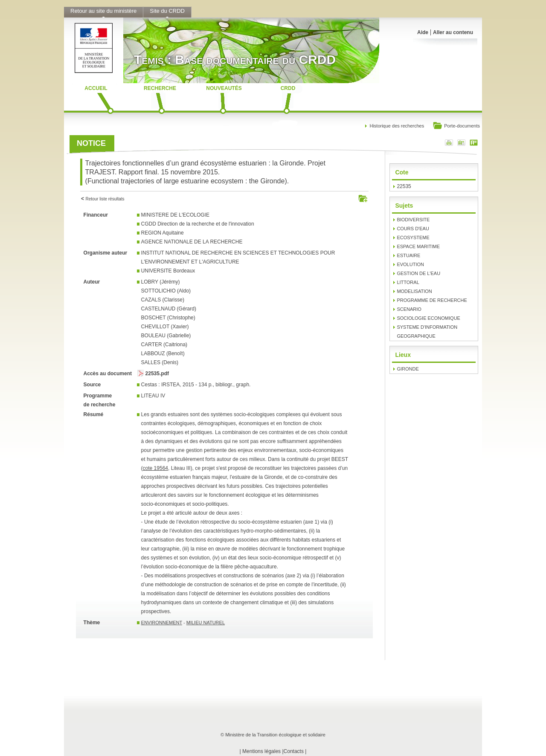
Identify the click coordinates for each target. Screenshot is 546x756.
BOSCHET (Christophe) (168, 318)
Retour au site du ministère (103, 11)
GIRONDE (408, 369)
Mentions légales (261, 751)
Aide (423, 32)
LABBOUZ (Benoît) (163, 353)
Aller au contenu (453, 32)
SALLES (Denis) (160, 362)
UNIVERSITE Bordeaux (168, 271)
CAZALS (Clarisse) (163, 300)
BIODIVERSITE (413, 220)
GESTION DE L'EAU (418, 273)
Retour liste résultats (105, 199)
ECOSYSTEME (413, 238)
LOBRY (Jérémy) (161, 282)
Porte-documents (456, 126)
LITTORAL (408, 282)
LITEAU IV (153, 396)
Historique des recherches (397, 126)
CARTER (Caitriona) (164, 345)
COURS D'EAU (413, 229)
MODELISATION (414, 291)
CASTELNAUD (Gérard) (169, 309)
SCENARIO (409, 309)
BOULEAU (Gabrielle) (166, 336)
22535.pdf (157, 374)
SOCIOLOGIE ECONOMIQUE (428, 318)
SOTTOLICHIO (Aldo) (166, 291)
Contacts (294, 751)
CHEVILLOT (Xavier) (165, 327)
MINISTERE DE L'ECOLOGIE (175, 215)
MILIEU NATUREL (206, 623)
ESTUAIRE (408, 255)
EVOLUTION (410, 264)
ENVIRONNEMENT (162, 623)
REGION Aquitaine (163, 233)
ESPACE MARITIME (418, 246)
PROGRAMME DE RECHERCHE (432, 300)
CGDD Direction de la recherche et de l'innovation (198, 224)
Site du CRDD (167, 11)
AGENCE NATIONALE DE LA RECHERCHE (192, 242)
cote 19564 (155, 468)
